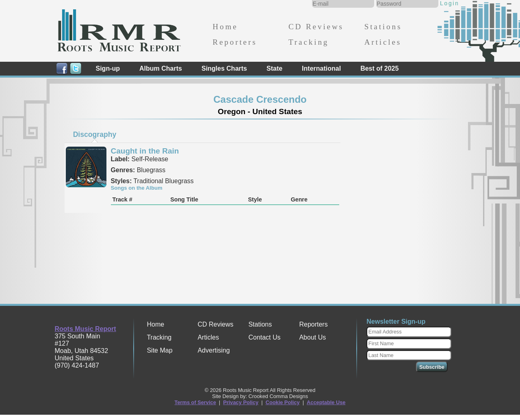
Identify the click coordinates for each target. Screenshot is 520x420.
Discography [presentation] (95, 134)
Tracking (309, 42)
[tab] (95, 134)
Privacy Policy (241, 402)
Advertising (213, 350)
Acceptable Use (326, 402)
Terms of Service (195, 402)
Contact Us (264, 337)
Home (225, 27)
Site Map (159, 350)
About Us (312, 337)
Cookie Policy (283, 402)
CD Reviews (316, 27)
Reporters (235, 42)
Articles (383, 42)
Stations (383, 27)
